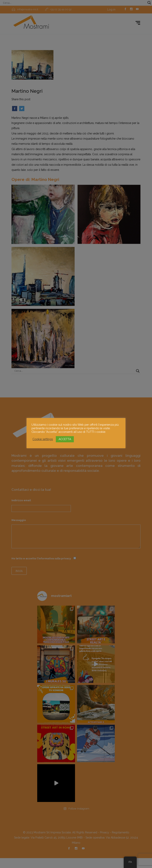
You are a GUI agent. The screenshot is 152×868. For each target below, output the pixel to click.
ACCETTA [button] (65, 439)
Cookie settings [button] (43, 439)
